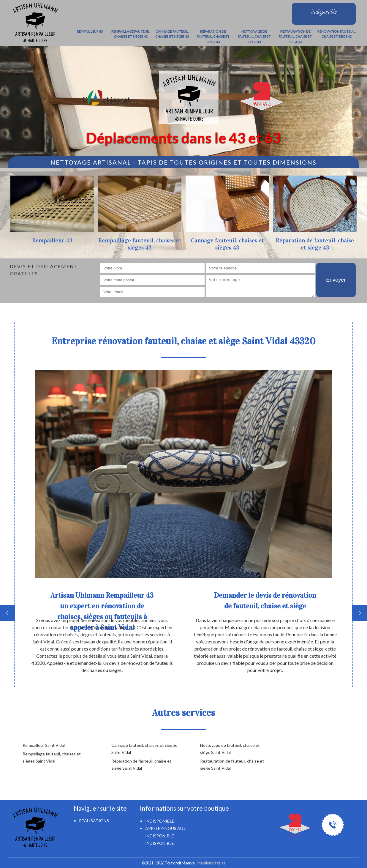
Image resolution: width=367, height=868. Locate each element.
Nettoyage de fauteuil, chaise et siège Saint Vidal (230, 749)
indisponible (160, 836)
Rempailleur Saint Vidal (44, 745)
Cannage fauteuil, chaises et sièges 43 (172, 34)
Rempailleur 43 (90, 31)
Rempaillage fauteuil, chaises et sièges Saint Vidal (52, 757)
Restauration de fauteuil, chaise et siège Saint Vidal (232, 764)
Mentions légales (211, 863)
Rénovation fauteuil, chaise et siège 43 (337, 34)
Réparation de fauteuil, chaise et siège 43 (213, 37)
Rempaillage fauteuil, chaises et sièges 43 (131, 34)
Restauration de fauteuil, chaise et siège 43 (295, 37)
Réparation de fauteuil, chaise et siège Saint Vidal (141, 764)
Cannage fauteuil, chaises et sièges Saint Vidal (144, 749)
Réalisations (94, 821)
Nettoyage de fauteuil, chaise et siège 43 (254, 37)
